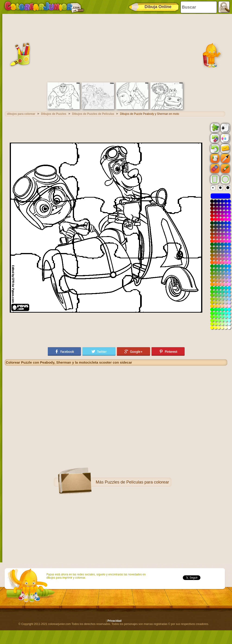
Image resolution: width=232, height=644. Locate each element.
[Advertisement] (116, 48)
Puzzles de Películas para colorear (137, 482)
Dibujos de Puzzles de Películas (93, 114)
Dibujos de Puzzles (54, 114)
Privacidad (114, 621)
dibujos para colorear (21, 114)
